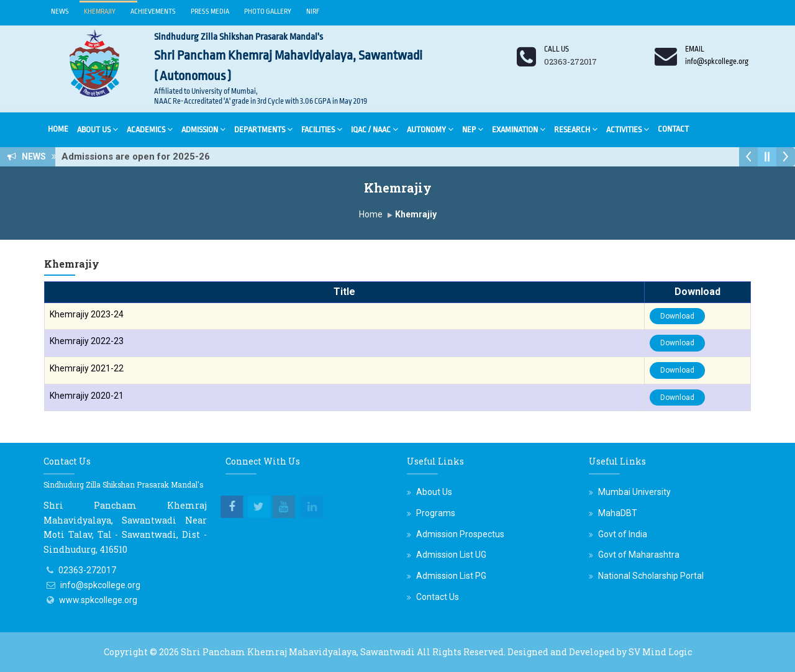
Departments (263, 129)
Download (677, 316)
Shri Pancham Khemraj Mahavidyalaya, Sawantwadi (298, 652)
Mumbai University (634, 492)
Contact (673, 129)
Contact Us (438, 597)
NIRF (313, 11)
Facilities (322, 129)
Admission (203, 129)
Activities (628, 129)
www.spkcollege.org (98, 600)
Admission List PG (451, 576)
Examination (519, 129)
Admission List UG (451, 555)
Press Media (210, 11)
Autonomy (430, 129)
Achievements (153, 11)
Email (695, 49)
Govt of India (623, 534)
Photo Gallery (268, 11)
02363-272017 (87, 570)
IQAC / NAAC (375, 129)
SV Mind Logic (660, 652)
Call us (556, 49)
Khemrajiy (100, 11)
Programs (436, 513)
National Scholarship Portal (651, 576)
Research (576, 129)
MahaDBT (618, 513)
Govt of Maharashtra (639, 555)
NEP (473, 129)
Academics (150, 129)
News (60, 11)
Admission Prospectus (460, 534)
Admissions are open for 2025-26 (139, 157)
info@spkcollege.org (100, 585)
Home (58, 129)
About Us (98, 129)
